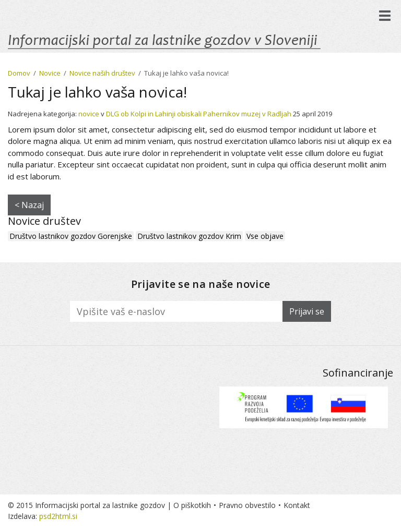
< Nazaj (29, 205)
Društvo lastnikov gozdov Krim (189, 236)
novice (89, 114)
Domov (19, 73)
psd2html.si (58, 516)
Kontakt (297, 505)
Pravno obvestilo (247, 505)
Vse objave (265, 236)
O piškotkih (192, 505)
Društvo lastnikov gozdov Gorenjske (71, 236)
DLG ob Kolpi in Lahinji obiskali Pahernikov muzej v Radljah (199, 114)
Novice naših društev (102, 73)
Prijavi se (307, 311)
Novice (50, 73)
